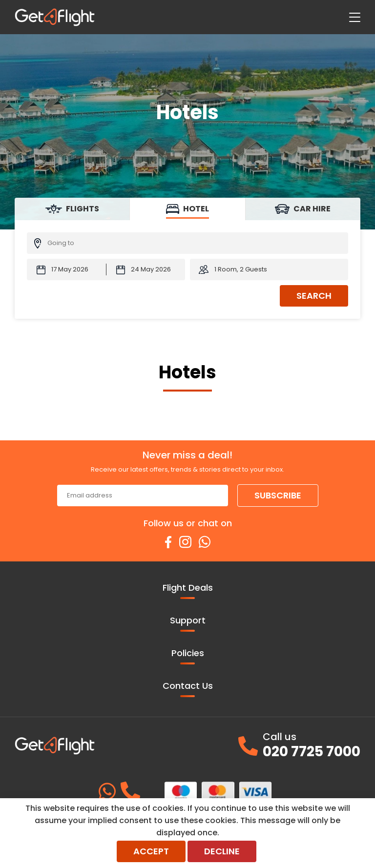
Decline (222, 851)
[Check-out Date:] (146, 269)
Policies (188, 656)
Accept (151, 851)
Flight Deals (188, 590)
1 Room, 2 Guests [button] (241, 269)
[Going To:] (187, 243)
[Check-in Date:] (66, 269)
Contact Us (188, 688)
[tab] (72, 209)
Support (188, 623)
